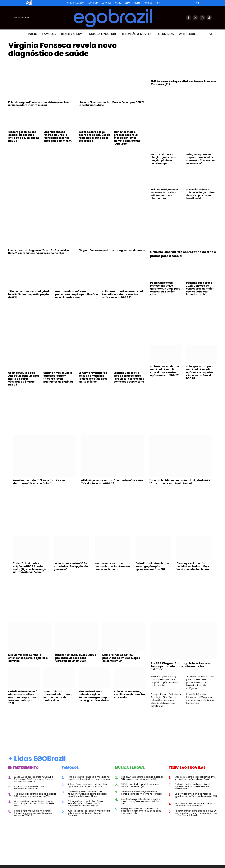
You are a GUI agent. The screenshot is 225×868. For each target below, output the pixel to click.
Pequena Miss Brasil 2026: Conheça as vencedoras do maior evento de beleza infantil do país (200, 289)
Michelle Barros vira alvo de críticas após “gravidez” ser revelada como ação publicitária (129, 377)
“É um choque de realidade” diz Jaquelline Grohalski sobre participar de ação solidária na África (88, 794)
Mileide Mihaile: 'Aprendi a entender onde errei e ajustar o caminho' (28, 658)
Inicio (32, 34)
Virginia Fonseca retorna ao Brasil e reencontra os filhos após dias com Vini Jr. (58, 136)
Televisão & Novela (137, 34)
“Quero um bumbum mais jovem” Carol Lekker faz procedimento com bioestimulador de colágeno (200, 682)
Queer (137, 3)
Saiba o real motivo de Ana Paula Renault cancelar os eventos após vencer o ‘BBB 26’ (123, 294)
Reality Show (71, 34)
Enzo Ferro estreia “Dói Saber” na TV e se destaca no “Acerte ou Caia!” (39, 482)
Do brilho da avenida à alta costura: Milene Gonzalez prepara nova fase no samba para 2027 (23, 697)
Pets (158, 3)
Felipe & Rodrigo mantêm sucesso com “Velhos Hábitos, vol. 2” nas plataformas (166, 194)
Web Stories (188, 34)
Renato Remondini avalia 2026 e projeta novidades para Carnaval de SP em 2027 (76, 658)
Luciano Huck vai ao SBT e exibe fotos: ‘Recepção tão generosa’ (71, 566)
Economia (93, 3)
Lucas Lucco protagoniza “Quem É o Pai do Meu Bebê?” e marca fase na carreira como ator (39, 252)
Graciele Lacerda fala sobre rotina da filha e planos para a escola (183, 254)
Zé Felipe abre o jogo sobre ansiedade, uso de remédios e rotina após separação (94, 136)
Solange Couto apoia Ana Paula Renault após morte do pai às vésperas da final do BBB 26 (24, 379)
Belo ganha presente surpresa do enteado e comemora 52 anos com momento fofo (200, 159)
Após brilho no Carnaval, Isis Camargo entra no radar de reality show (59, 696)
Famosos (49, 34)
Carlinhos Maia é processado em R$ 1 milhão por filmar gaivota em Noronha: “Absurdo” (128, 138)
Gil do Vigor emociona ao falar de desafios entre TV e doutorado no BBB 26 (24, 136)
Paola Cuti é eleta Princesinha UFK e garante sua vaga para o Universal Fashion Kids (165, 289)
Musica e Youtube (103, 34)
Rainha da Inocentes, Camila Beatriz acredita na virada (129, 694)
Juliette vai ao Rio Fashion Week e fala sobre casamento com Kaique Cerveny (89, 813)
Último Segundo (75, 3)
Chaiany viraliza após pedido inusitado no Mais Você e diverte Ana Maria (193, 566)
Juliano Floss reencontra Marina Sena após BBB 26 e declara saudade (112, 104)
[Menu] (15, 34)
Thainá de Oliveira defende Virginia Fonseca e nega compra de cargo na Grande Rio (94, 696)
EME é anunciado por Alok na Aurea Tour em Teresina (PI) (183, 83)
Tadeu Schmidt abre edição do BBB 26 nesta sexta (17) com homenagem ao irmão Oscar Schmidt (31, 568)
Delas (128, 3)
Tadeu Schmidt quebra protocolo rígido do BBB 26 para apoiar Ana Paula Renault (180, 482)
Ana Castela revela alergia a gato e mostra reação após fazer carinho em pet (165, 159)
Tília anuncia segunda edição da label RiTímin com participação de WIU (29, 294)
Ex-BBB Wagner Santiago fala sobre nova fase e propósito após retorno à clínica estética (182, 666)
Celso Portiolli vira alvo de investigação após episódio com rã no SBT (152, 566)
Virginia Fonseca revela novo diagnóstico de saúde (62, 50)
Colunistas (165, 34)
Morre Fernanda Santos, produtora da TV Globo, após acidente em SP (121, 658)
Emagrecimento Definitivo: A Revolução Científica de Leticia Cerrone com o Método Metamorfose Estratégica (166, 700)
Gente (118, 3)
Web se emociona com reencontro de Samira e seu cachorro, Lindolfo (112, 566)
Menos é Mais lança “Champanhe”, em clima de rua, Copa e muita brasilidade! (201, 194)
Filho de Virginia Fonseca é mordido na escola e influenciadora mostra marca (38, 104)
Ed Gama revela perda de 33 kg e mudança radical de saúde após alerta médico (93, 377)
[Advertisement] (77, 170)
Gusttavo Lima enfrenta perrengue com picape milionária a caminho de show (76, 294)
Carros (148, 3)
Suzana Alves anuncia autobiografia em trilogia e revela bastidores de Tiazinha (58, 377)
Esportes (107, 3)
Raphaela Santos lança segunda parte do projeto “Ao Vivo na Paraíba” (142, 793)
